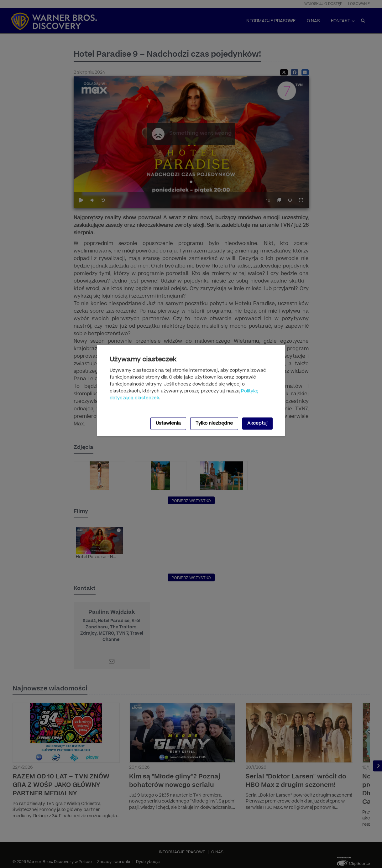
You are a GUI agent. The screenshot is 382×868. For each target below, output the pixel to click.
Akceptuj (257, 423)
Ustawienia (168, 423)
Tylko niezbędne (214, 423)
